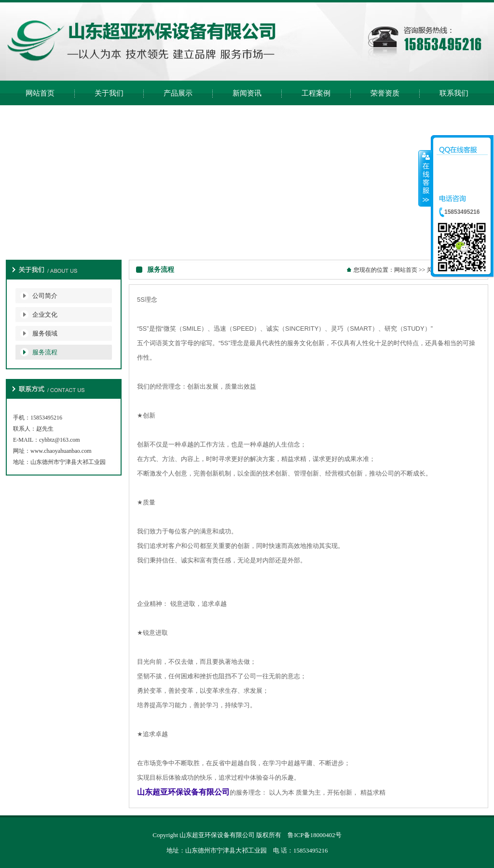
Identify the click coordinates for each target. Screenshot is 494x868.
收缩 (425, 178)
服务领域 (45, 333)
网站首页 (406, 270)
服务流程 (45, 352)
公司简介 (45, 296)
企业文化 (45, 315)
